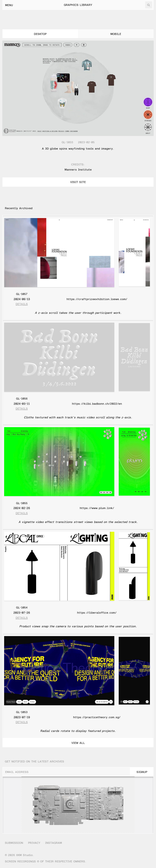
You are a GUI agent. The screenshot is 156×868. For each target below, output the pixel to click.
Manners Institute (78, 169)
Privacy (34, 843)
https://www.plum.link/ (97, 508)
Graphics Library (78, 5)
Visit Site (78, 182)
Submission (14, 843)
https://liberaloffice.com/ (97, 612)
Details (22, 304)
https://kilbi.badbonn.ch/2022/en (97, 403)
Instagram (54, 843)
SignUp (142, 772)
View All (78, 743)
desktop (40, 34)
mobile (116, 34)
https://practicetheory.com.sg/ (97, 717)
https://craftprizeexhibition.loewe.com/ (97, 299)
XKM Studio (24, 855)
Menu (9, 5)
